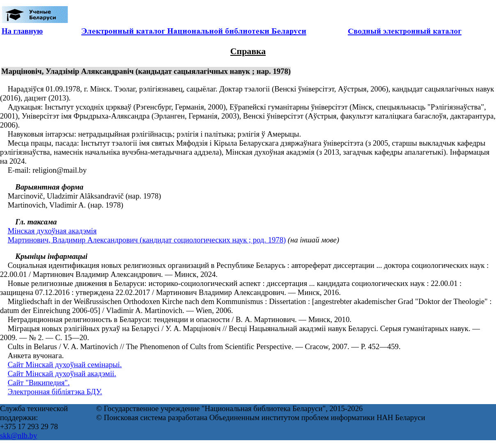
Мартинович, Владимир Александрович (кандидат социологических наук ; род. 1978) (147, 240)
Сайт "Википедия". (39, 383)
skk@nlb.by (18, 435)
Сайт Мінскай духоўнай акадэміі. (62, 374)
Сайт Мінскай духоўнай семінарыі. (65, 365)
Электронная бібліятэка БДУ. (55, 392)
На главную (22, 31)
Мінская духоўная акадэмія (52, 231)
